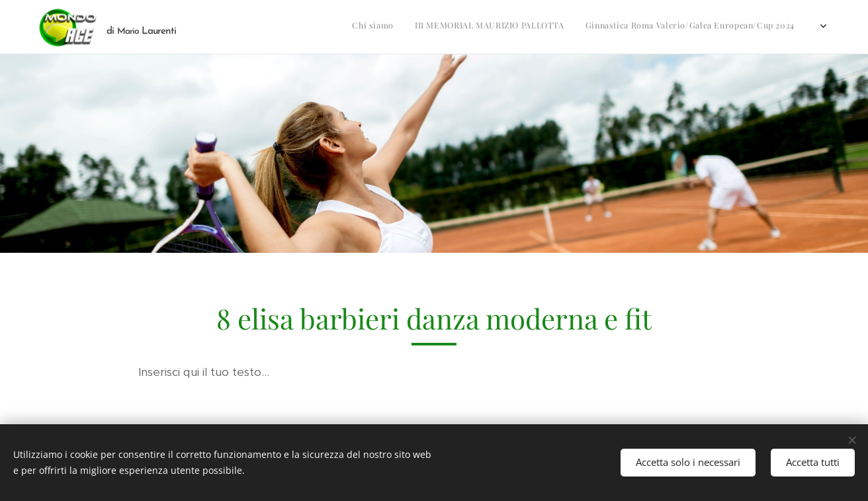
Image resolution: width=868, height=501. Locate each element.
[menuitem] (461, 27)
